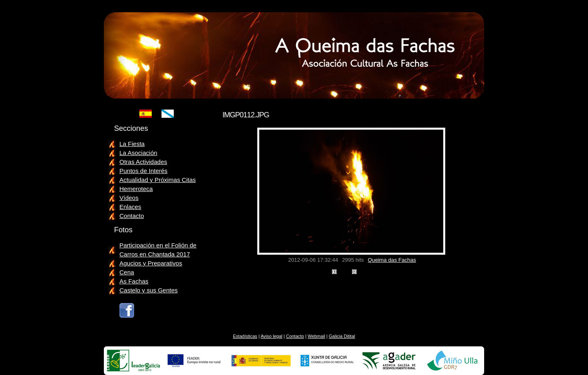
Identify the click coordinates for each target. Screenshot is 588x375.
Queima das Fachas (392, 260)
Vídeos (129, 198)
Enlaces (130, 207)
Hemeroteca (136, 189)
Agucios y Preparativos (151, 263)
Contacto (132, 216)
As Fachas (134, 281)
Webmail (316, 336)
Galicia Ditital (342, 336)
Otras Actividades (143, 162)
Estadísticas (245, 336)
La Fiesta (132, 144)
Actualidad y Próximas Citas (158, 180)
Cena (127, 272)
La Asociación (138, 153)
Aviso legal (271, 336)
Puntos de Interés (144, 171)
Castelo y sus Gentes (149, 290)
